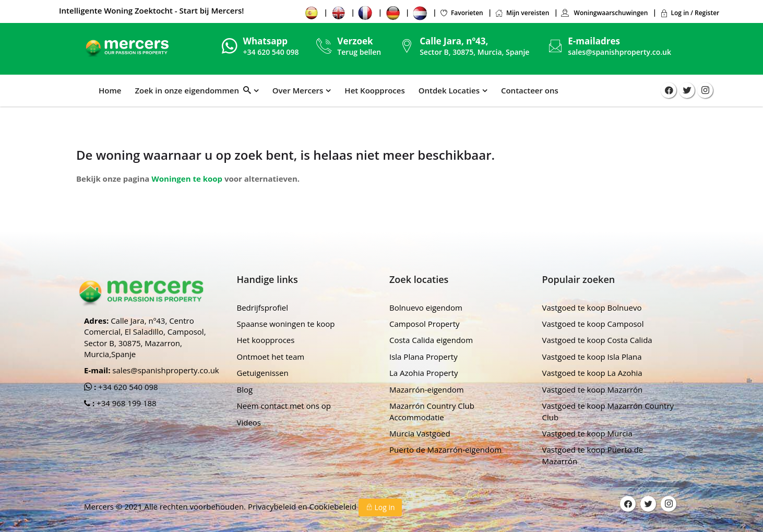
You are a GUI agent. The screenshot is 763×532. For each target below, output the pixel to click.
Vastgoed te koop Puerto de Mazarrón (593, 455)
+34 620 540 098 (127, 387)
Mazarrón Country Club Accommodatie (432, 411)
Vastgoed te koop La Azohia (592, 373)
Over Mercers (298, 90)
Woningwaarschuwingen (604, 13)
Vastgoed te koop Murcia (587, 433)
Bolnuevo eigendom (426, 308)
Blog (245, 389)
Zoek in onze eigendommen (193, 90)
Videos (249, 422)
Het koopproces (266, 340)
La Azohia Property (424, 373)
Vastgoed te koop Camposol (593, 324)
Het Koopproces (374, 90)
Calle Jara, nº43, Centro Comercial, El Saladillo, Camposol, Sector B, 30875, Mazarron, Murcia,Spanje (145, 337)
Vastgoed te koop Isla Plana (592, 357)
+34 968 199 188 (126, 403)
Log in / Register (690, 13)
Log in (380, 507)
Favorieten (461, 13)
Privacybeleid (273, 506)
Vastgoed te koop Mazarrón (593, 389)
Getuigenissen (263, 373)
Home (110, 90)
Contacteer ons (530, 90)
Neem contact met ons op (284, 406)
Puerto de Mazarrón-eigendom (445, 450)
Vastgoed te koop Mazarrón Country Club (608, 411)
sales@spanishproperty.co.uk (619, 52)
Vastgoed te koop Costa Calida (597, 340)
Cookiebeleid (334, 506)
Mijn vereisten (522, 13)
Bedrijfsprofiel (263, 308)
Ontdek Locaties (449, 90)
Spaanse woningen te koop (286, 324)
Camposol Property (425, 324)
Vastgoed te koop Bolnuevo (592, 308)
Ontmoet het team (271, 357)
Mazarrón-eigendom (427, 389)
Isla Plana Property (424, 357)
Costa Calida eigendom (431, 340)
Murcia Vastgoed (420, 433)
